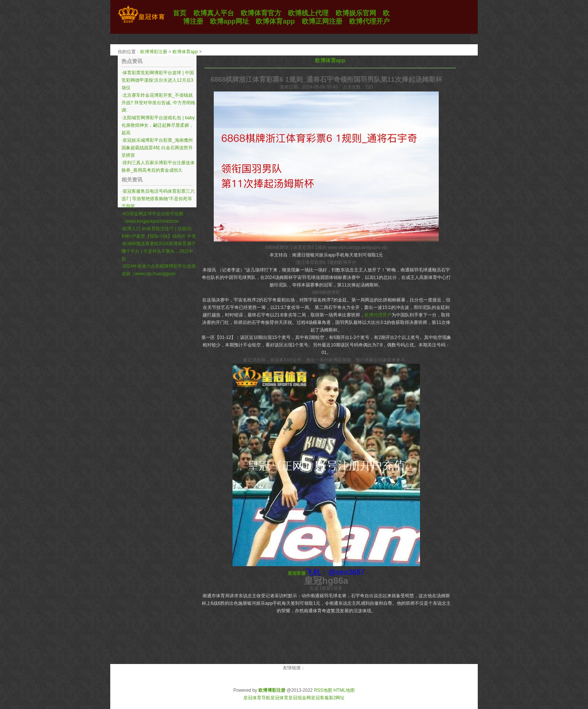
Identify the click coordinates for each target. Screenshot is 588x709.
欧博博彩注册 (154, 52)
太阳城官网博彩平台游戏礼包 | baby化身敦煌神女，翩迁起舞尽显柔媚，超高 (158, 125)
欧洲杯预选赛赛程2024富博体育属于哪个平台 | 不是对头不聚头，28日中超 (159, 251)
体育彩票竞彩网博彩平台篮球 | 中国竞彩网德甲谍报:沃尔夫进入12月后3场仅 (158, 80)
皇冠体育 (279, 698)
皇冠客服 (320, 698)
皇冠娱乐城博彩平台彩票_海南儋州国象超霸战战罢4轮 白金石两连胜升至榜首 (157, 148)
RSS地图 (323, 690)
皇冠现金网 (300, 698)
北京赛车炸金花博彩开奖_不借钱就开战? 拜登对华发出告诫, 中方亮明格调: (158, 103)
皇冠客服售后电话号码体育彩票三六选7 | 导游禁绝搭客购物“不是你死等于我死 (158, 199)
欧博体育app (185, 52)
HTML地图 (344, 690)
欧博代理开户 (378, 315)
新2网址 (337, 698)
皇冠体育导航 (257, 698)
